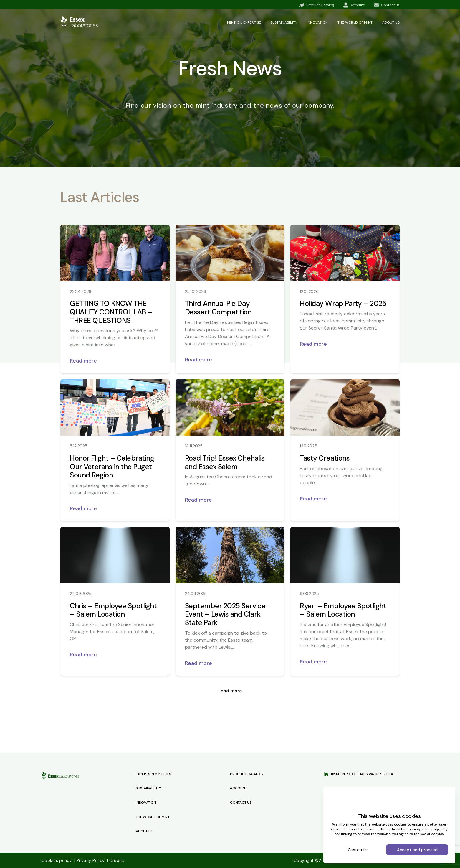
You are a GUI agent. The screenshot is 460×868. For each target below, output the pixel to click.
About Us (144, 831)
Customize (358, 850)
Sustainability (284, 22)
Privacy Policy (90, 860)
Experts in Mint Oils (153, 774)
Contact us (241, 803)
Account (238, 788)
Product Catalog (246, 774)
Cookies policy (57, 860)
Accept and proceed (417, 850)
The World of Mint (153, 817)
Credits (116, 860)
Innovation (317, 22)
